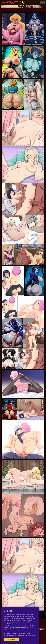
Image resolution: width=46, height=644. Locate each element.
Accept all (11, 639)
